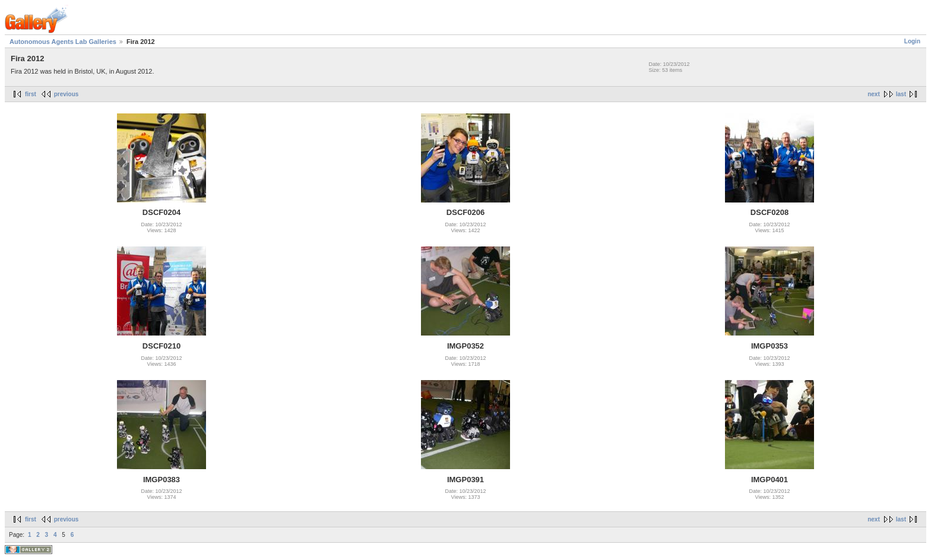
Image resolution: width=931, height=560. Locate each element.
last (901, 94)
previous (66, 94)
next (874, 94)
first (31, 94)
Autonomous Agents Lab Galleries (63, 42)
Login (912, 41)
